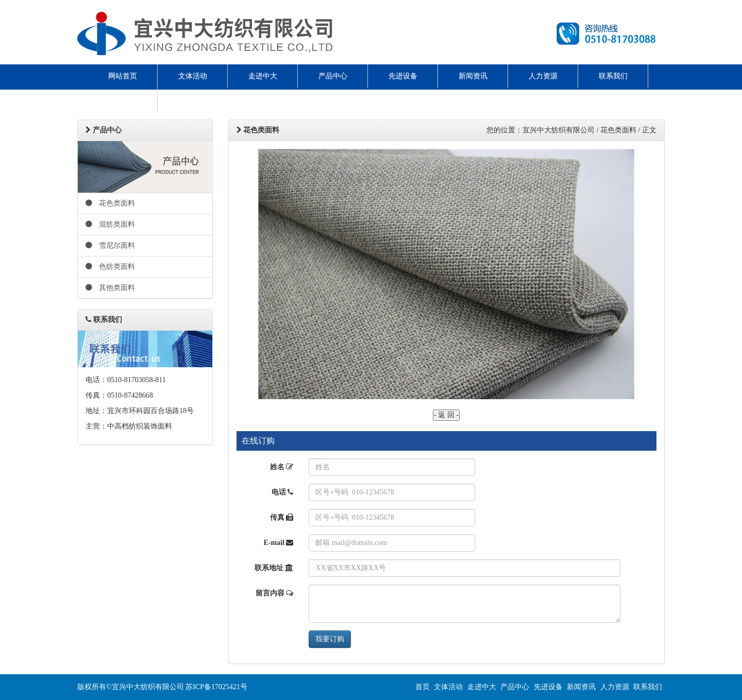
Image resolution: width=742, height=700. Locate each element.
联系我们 (613, 76)
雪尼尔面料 (110, 245)
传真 (282, 517)
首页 (423, 687)
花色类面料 (110, 203)
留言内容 (275, 593)
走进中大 (263, 76)
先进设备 (403, 76)
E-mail (278, 543)
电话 (283, 492)
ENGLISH (123, 100)
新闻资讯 (473, 76)
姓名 (282, 467)
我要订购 (330, 639)
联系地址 (274, 568)
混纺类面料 (110, 224)
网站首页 (123, 76)
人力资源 (543, 76)
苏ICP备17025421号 (216, 687)
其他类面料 (110, 288)
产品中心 (333, 76)
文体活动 (193, 76)
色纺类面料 (110, 267)
